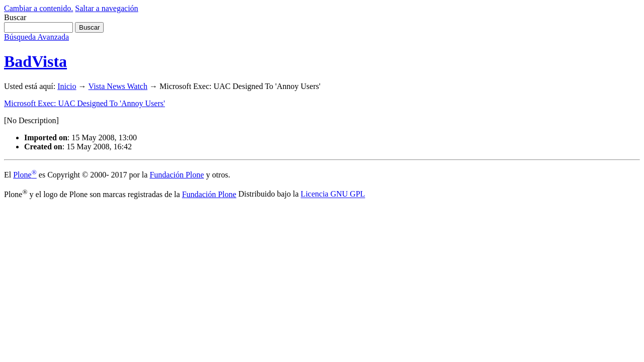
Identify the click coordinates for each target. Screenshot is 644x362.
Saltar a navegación (106, 8)
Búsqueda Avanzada (36, 37)
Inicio (67, 86)
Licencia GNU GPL (333, 194)
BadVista (35, 61)
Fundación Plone (177, 175)
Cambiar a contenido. (38, 8)
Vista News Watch (118, 86)
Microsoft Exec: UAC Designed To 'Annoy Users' (85, 103)
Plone (25, 175)
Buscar (15, 17)
